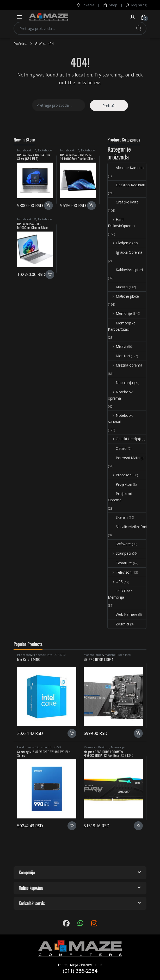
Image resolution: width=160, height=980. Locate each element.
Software (119, 544)
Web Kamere (123, 614)
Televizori (120, 572)
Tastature (120, 563)
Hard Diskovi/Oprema (121, 223)
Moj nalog (136, 5)
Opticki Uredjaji (124, 439)
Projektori (120, 484)
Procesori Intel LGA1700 (49, 655)
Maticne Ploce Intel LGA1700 (107, 656)
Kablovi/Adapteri (125, 270)
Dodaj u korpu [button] (48, 206)
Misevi (117, 346)
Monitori (119, 356)
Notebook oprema (120, 395)
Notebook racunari (120, 418)
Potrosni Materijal (127, 458)
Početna (20, 44)
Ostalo (117, 448)
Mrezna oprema (125, 365)
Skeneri (118, 517)
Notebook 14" (27, 150)
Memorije (120, 313)
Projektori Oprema (120, 497)
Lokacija (85, 5)
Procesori (120, 475)
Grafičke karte (123, 202)
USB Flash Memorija (120, 594)
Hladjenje (120, 243)
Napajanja (120, 383)
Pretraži (139, 28)
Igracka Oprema (125, 252)
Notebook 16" (27, 219)
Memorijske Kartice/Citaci (122, 326)
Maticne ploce (123, 296)
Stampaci (119, 553)
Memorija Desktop (97, 747)
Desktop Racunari (127, 185)
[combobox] (73, 28)
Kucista (118, 287)
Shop (110, 5)
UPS (115, 582)
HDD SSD (55, 747)
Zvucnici (118, 624)
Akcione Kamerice (127, 168)
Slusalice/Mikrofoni (127, 527)
